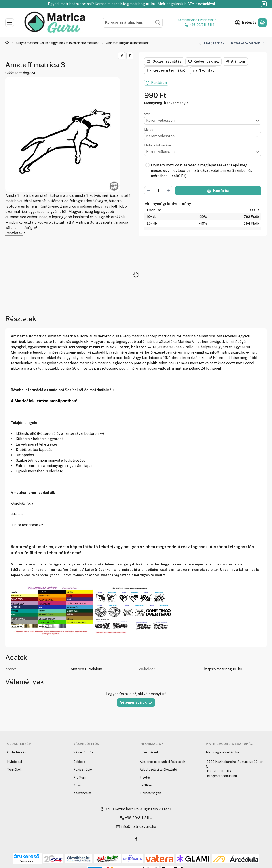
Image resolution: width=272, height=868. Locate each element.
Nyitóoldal (15, 762)
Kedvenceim (82, 793)
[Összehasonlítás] (164, 62)
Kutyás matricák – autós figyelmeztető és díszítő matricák (58, 43)
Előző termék (212, 43)
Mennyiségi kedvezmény (166, 103)
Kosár (78, 785)
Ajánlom (235, 61)
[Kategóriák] (10, 23)
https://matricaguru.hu (223, 669)
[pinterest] (130, 56)
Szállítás (146, 785)
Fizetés (145, 777)
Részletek (15, 233)
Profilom (79, 777)
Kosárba (218, 191)
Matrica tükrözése (157, 145)
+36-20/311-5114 (202, 25)
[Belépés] (246, 23)
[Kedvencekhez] (203, 62)
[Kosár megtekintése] (262, 23)
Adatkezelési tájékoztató (158, 770)
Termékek (14, 770)
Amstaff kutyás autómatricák (128, 43)
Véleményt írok (136, 702)
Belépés (79, 762)
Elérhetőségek (150, 793)
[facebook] (122, 56)
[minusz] (149, 191)
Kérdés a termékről (167, 70)
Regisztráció (83, 770)
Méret (149, 130)
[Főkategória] (7, 43)
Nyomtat (204, 70)
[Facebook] (136, 839)
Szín (147, 114)
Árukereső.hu (27, 862)
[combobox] (133, 23)
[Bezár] (264, 4)
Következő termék (248, 43)
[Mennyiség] (159, 191)
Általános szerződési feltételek (162, 762)
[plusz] (168, 191)
